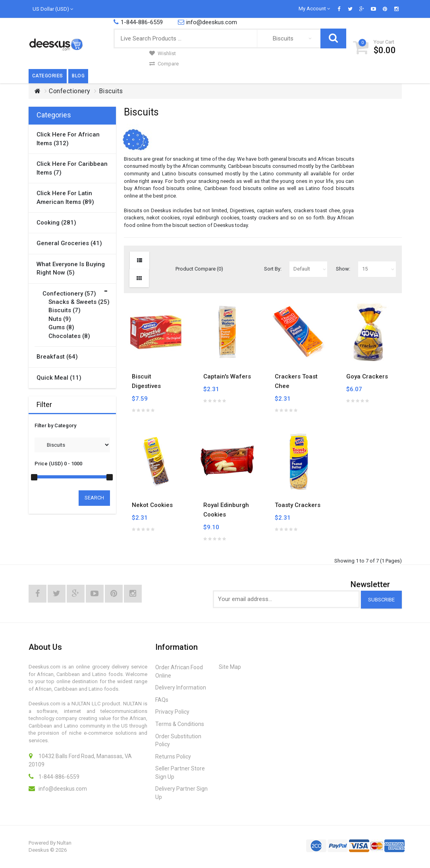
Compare (164, 64)
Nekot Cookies (152, 505)
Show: (343, 269)
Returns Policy (173, 757)
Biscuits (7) (65, 310)
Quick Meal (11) (59, 378)
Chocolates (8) (69, 336)
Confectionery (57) (69, 294)
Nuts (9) (60, 319)
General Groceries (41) (69, 243)
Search (94, 498)
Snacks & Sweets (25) (79, 302)
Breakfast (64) (57, 357)
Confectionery (70, 91)
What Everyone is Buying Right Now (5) (71, 268)
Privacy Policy (172, 712)
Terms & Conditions (180, 724)
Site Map (230, 667)
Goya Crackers (367, 376)
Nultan (64, 843)
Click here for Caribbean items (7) (72, 168)
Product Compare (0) (199, 269)
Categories (48, 76)
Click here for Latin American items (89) (65, 197)
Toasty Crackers (298, 505)
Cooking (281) (56, 223)
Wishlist (163, 53)
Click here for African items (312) (68, 139)
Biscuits (111, 91)
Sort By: (273, 269)
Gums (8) (61, 327)
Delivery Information (181, 687)
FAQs (162, 700)
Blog (78, 76)
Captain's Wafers (227, 376)
